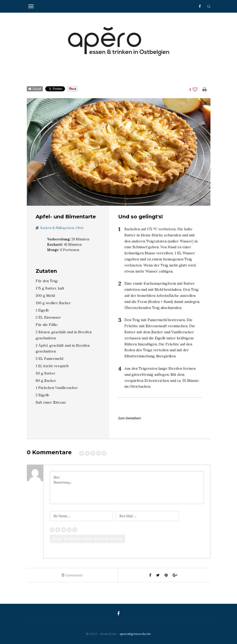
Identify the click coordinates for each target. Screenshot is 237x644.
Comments (72, 575)
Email (35, 89)
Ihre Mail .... (128, 516)
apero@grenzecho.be (135, 634)
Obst (80, 228)
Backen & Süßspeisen (57, 228)
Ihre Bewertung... (63, 480)
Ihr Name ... (62, 516)
